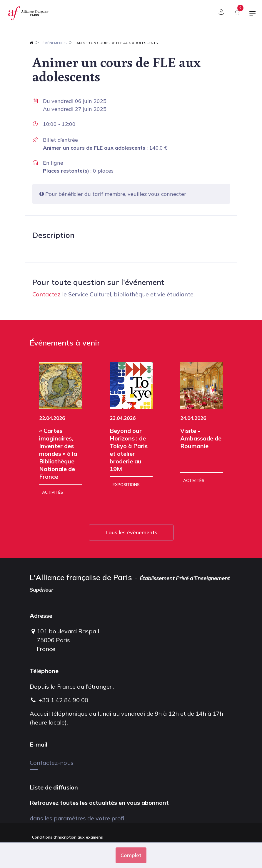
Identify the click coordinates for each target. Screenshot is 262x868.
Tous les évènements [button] (131, 532)
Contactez (46, 294)
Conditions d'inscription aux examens (67, 837)
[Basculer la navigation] (253, 16)
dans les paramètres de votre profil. (78, 818)
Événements (55, 43)
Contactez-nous (52, 763)
